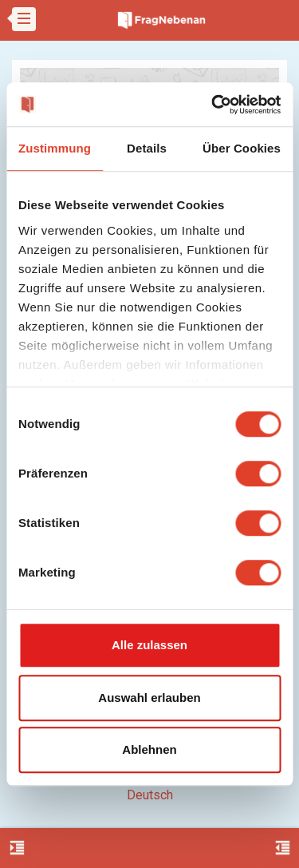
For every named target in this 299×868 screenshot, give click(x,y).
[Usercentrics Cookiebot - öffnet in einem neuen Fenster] (213, 105)
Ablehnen (149, 749)
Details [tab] (147, 148)
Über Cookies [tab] (242, 148)
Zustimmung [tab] (55, 148)
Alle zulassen (149, 645)
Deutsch (150, 795)
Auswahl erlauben (149, 698)
